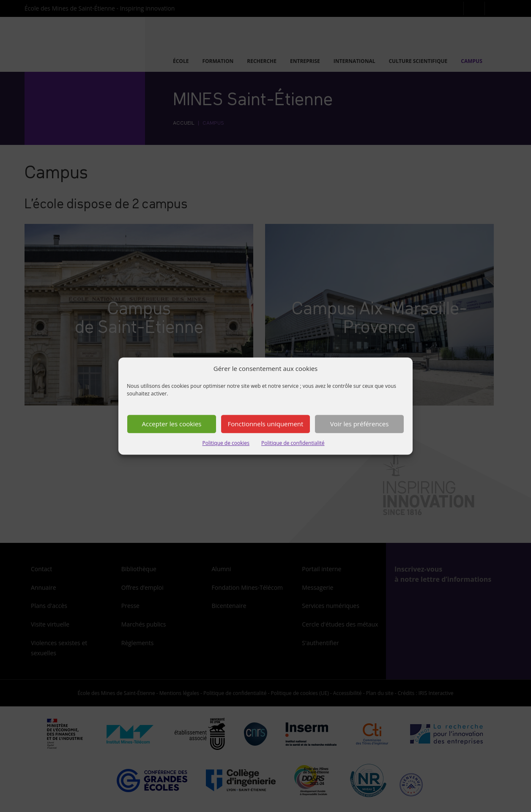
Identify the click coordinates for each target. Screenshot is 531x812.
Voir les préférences (360, 424)
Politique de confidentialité (293, 443)
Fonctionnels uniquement (266, 424)
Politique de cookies (226, 443)
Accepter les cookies (172, 424)
